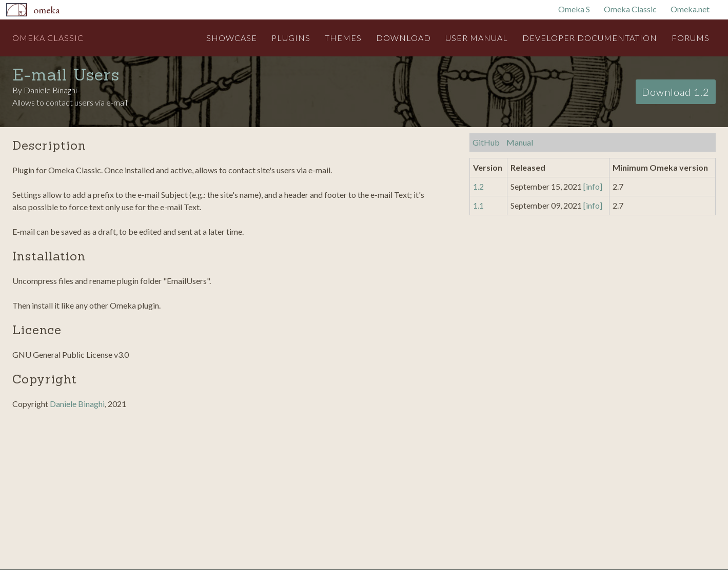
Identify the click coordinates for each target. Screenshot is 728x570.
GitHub (486, 142)
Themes (343, 38)
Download (404, 38)
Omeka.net (690, 9)
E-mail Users (66, 75)
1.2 (478, 186)
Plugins (291, 38)
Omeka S (574, 9)
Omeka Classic (630, 9)
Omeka (46, 10)
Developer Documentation (590, 38)
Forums (691, 38)
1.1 (478, 205)
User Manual (477, 38)
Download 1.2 (676, 92)
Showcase (232, 38)
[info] (593, 186)
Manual (520, 142)
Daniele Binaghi (77, 404)
